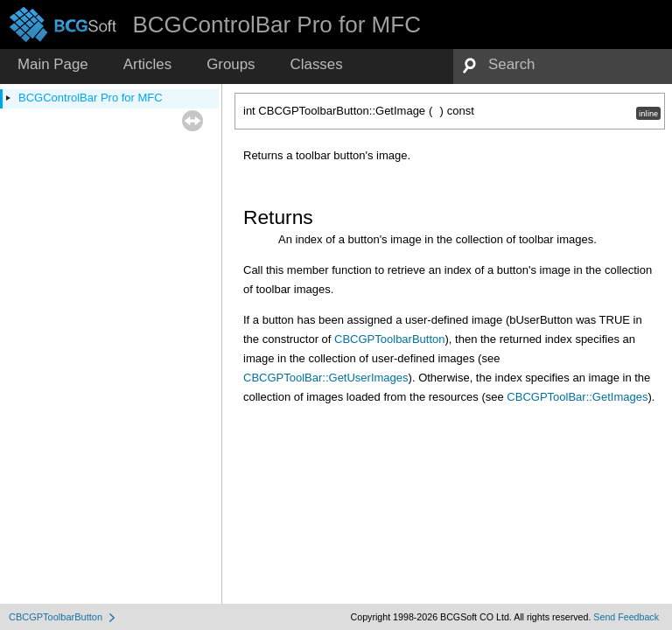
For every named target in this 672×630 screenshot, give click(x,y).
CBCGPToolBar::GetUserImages (326, 378)
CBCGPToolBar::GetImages (577, 397)
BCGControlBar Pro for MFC (91, 98)
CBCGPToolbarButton (389, 339)
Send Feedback (626, 617)
